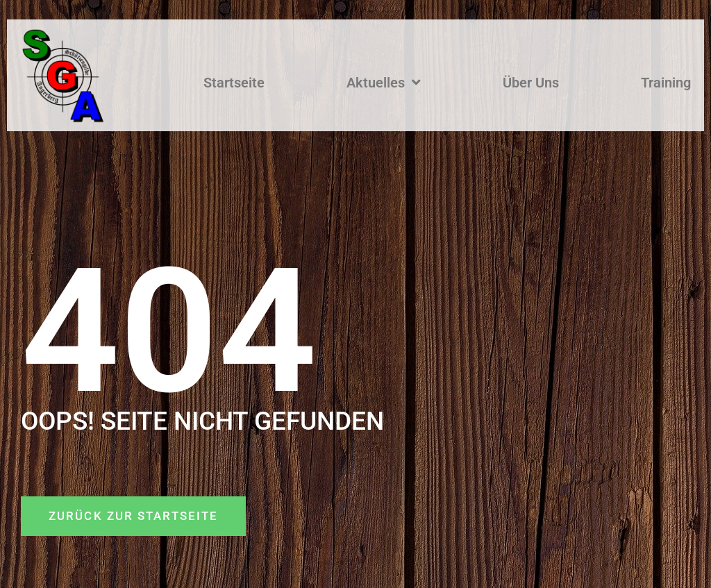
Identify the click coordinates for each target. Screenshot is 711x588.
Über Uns (531, 83)
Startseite (234, 83)
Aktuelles (384, 83)
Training (666, 83)
